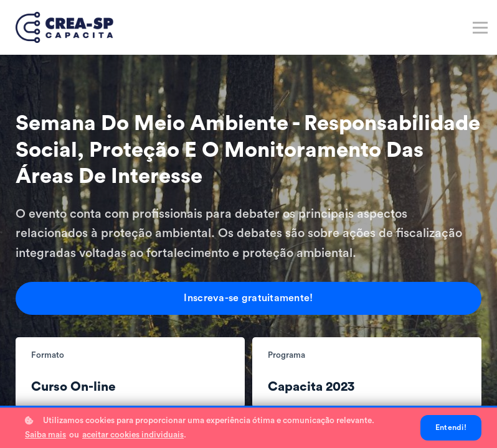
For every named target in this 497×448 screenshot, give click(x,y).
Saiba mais (45, 435)
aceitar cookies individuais (133, 435)
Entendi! (451, 427)
